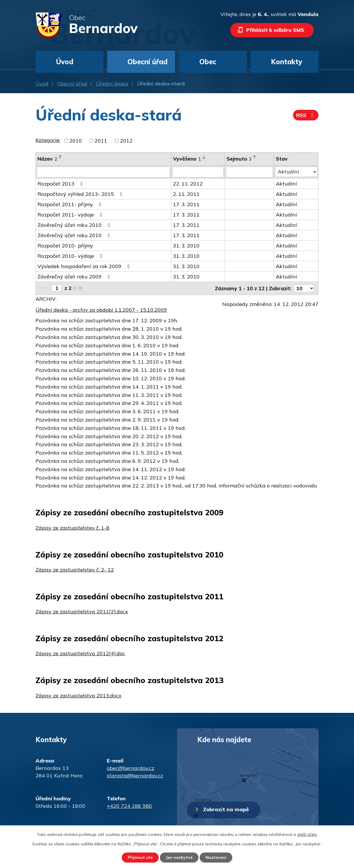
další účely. (307, 834)
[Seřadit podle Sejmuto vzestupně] (255, 156)
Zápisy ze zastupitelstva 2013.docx (78, 696)
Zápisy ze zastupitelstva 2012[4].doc (80, 653)
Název (47, 159)
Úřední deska (112, 84)
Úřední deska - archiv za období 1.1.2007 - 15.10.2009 (101, 310)
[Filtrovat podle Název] (103, 172)
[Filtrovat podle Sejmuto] (249, 172)
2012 (126, 141)
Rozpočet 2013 (61, 184)
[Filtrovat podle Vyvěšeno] (198, 172)
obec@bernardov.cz (130, 768)
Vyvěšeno (187, 159)
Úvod (42, 84)
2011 (101, 141)
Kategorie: (48, 140)
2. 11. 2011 (186, 194)
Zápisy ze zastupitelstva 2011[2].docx (82, 611)
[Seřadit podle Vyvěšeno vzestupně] (204, 156)
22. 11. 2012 (188, 184)
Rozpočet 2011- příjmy (71, 204)
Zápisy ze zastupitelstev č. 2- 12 (75, 570)
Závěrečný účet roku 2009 (75, 277)
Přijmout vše (140, 857)
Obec (208, 62)
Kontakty (287, 62)
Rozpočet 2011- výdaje (71, 215)
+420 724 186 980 (129, 806)
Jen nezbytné (179, 857)
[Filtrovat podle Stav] (296, 172)
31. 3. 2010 (186, 246)
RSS (306, 115)
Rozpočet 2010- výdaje (71, 256)
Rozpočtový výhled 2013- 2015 (81, 194)
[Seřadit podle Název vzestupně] (60, 156)
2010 (76, 141)
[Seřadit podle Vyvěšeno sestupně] (204, 158)
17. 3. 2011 (186, 204)
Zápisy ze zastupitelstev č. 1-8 (72, 528)
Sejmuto (239, 159)
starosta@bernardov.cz (135, 776)
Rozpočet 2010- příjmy (65, 246)
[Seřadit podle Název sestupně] (60, 158)
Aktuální (286, 184)
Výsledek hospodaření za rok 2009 (85, 266)
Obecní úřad (72, 84)
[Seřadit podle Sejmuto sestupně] (255, 158)
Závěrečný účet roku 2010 (75, 225)
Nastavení (216, 857)
